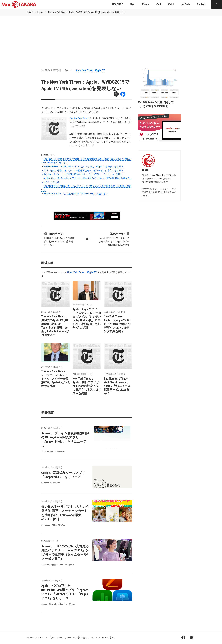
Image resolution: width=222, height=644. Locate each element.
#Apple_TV (100, 70)
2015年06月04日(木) (51, 70)
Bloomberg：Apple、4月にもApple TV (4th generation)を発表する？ (76, 194)
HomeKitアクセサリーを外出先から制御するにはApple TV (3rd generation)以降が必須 (114, 239)
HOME (30, 12)
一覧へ (87, 239)
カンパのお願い (106, 638)
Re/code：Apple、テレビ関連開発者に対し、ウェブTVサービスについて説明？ (83, 174)
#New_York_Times (84, 70)
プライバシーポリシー (60, 638)
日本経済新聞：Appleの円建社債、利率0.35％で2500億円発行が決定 (59, 239)
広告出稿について (85, 638)
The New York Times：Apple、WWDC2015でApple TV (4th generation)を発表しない (87, 12)
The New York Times (79, 118)
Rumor (40, 12)
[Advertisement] (111, 37)
